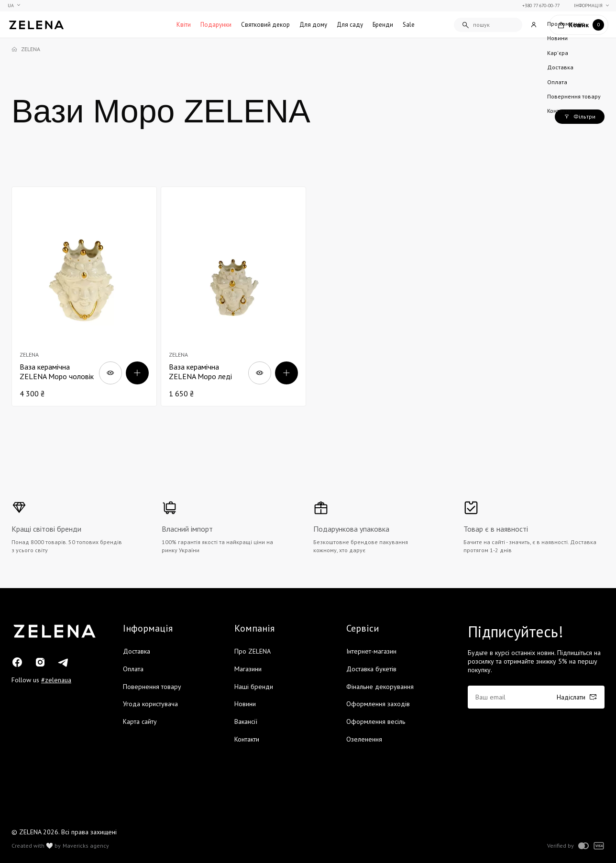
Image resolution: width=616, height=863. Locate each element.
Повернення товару (152, 687)
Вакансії (246, 721)
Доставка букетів (371, 669)
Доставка (137, 651)
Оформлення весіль (376, 721)
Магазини (248, 669)
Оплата (133, 669)
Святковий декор (265, 25)
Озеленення (364, 739)
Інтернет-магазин (371, 651)
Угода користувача (150, 704)
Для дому (313, 25)
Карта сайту (140, 721)
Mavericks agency (86, 846)
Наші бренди (254, 687)
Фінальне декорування (380, 687)
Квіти (184, 25)
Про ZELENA (253, 651)
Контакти (247, 739)
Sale (409, 25)
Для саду (350, 25)
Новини (245, 704)
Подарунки (216, 25)
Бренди (383, 25)
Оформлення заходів (378, 704)
